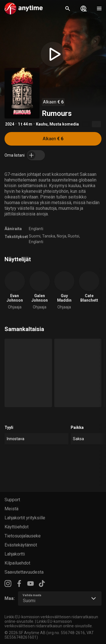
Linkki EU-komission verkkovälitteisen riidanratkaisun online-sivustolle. (49, 624)
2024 (10, 124)
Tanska (49, 236)
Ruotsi (73, 236)
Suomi (35, 236)
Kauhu (42, 124)
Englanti (36, 229)
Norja (61, 236)
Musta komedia (64, 124)
